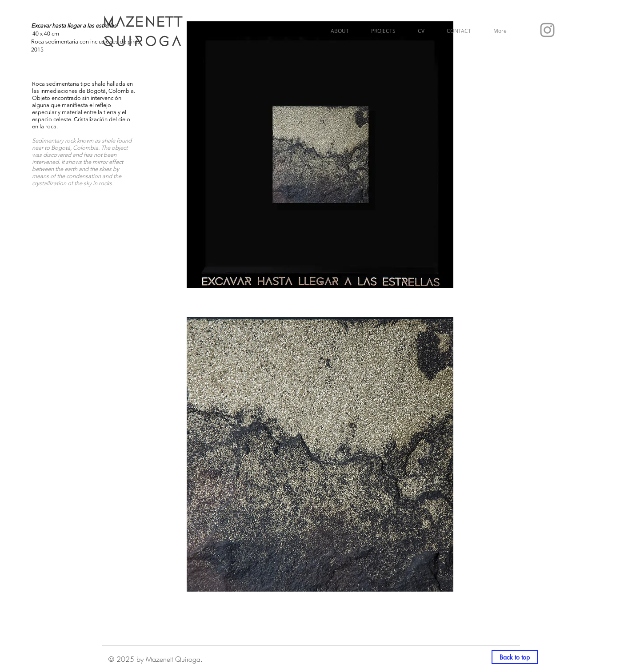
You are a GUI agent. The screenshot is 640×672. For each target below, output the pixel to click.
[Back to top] (515, 657)
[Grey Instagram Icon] (547, 30)
